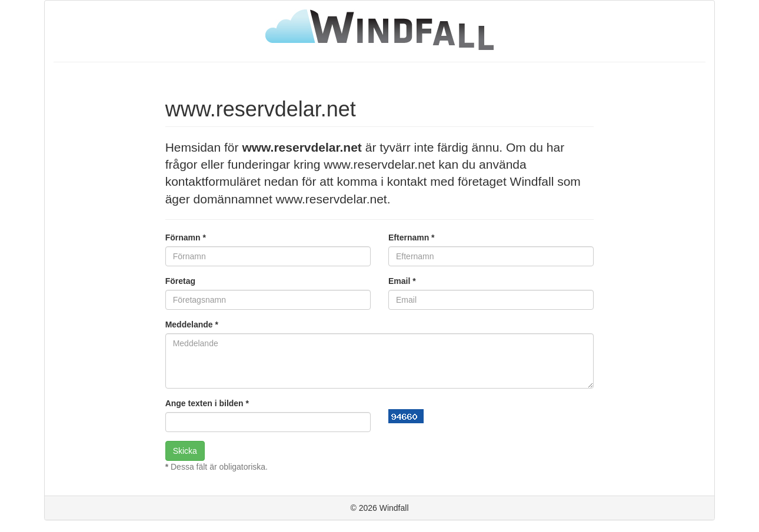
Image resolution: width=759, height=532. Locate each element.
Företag (180, 281)
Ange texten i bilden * (207, 403)
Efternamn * (412, 237)
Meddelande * (192, 324)
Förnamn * (186, 237)
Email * (402, 281)
